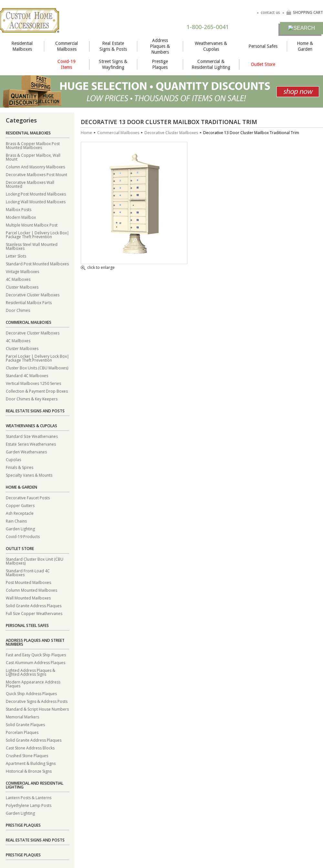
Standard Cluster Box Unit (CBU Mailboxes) (35, 561)
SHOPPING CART (305, 12)
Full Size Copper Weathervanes (34, 613)
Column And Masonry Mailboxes (35, 167)
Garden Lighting (20, 529)
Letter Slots (16, 256)
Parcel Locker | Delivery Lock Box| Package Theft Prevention (37, 234)
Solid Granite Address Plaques (34, 605)
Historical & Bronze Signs (29, 771)
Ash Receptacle (20, 513)
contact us (270, 12)
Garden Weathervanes (26, 452)
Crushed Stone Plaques (27, 755)
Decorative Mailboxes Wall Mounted (30, 184)
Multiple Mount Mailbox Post (32, 225)
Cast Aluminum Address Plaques (36, 662)
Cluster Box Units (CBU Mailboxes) (37, 368)
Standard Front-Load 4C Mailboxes (28, 572)
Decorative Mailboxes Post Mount (36, 174)
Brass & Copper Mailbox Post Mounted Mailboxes (33, 145)
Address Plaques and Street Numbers (35, 642)
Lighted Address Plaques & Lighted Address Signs (31, 672)
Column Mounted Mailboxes (31, 590)
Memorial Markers (22, 717)
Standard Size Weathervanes (32, 436)
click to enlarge (98, 268)
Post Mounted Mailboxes (28, 582)
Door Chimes (18, 310)
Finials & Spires (20, 467)
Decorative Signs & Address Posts (37, 701)
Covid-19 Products (23, 536)
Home (86, 133)
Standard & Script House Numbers (37, 709)
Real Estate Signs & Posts (113, 46)
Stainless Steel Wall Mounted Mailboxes (32, 246)
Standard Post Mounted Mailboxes (37, 264)
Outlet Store (263, 64)
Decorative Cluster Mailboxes (33, 295)
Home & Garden (305, 46)
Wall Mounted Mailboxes (28, 598)
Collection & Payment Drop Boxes (37, 391)
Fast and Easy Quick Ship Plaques (36, 655)
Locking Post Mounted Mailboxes (36, 194)
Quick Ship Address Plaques (31, 693)
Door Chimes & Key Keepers (32, 399)
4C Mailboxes (18, 279)
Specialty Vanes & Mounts (29, 475)
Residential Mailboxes (22, 46)
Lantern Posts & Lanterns (29, 797)
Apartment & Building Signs (31, 763)
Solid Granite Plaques (25, 724)
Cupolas (13, 459)
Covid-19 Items (67, 64)
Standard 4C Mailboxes (27, 375)
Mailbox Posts (19, 209)
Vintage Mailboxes (22, 271)
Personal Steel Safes (27, 625)
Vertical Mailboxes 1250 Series (33, 383)
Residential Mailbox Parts (29, 302)
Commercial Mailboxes (67, 46)
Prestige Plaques (160, 64)
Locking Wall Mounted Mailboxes (36, 201)
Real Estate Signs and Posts (35, 411)
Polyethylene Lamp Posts (29, 805)
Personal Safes (263, 46)
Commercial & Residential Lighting (211, 64)
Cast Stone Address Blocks (30, 748)
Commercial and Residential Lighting (35, 785)
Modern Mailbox (21, 217)
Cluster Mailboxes (22, 287)
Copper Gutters (20, 505)
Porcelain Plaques (22, 732)
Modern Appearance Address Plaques (33, 684)
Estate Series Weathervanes (31, 444)
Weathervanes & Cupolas (211, 46)
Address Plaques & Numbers (160, 46)
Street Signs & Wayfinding (113, 64)
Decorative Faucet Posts (28, 498)
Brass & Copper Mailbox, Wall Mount (33, 157)
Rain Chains (16, 521)
